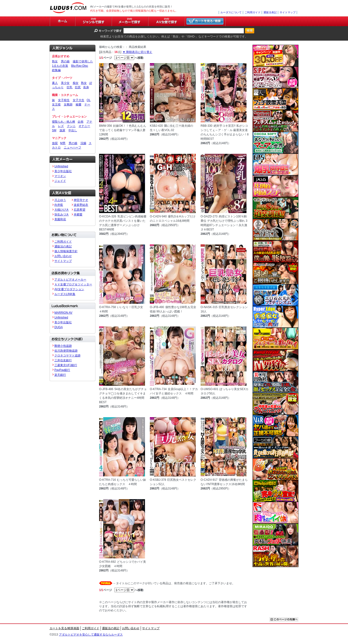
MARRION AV (63, 313)
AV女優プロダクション (69, 289)
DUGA (59, 327)
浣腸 (83, 143)
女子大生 (79, 100)
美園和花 (60, 219)
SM (54, 130)
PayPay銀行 (62, 370)
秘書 (79, 104)
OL (89, 100)
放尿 (62, 130)
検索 (250, 31)
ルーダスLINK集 (65, 294)
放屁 (55, 143)
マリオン (60, 176)
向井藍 (59, 205)
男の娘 (65, 61)
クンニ (71, 126)
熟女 (55, 61)
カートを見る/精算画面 (64, 628)
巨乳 (70, 87)
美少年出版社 (63, 171)
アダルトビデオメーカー (70, 280)
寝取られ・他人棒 (64, 122)
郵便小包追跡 (63, 346)
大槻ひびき (62, 210)
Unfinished (61, 166)
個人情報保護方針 (66, 251)
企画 (80, 122)
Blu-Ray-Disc (80, 66)
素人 (55, 83)
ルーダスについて (231, 12)
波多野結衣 (81, 205)
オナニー (84, 126)
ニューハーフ (72, 148)
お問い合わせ (63, 256)
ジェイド (60, 181)
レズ (61, 126)
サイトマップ (288, 12)
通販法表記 (270, 12)
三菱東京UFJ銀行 (66, 365)
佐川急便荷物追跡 (66, 351)
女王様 (56, 104)
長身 (86, 87)
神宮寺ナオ (81, 200)
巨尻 (78, 87)
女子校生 (64, 100)
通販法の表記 (63, 246)
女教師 (68, 104)
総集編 (56, 70)
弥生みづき (62, 215)
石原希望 (80, 210)
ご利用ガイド (253, 12)
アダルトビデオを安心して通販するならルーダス (91, 635)
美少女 (65, 83)
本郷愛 (78, 215)
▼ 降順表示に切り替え (137, 52)
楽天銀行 (60, 375)
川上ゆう (60, 200)
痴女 (76, 83)
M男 (63, 143)
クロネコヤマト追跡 (67, 355)
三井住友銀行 (63, 360)
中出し (73, 130)
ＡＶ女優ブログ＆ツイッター (73, 284)
